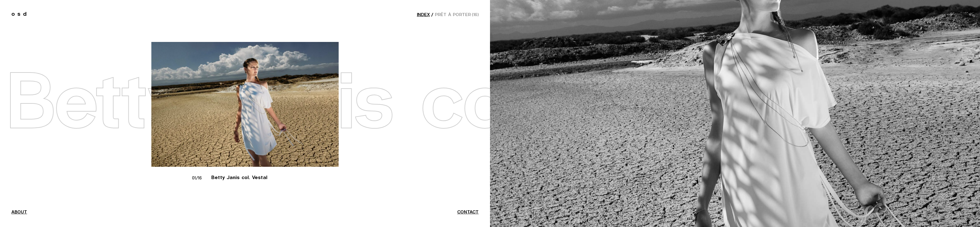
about (19, 212)
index (423, 15)
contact (468, 212)
